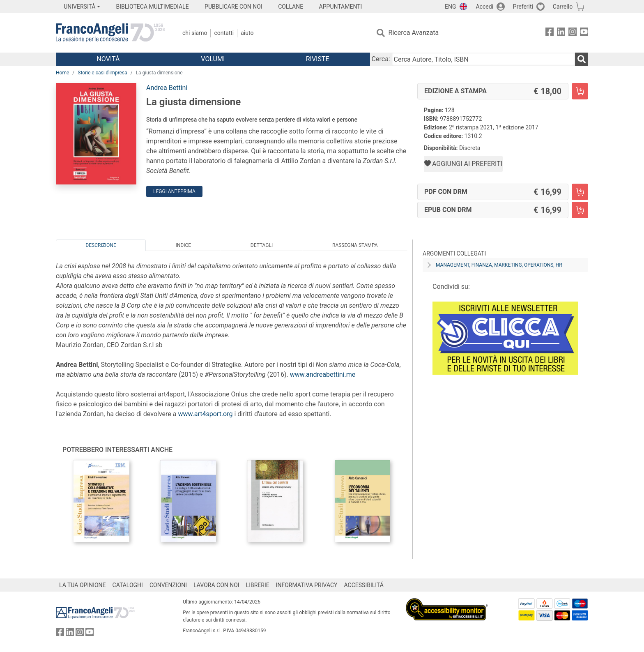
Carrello (563, 7)
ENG (450, 7)
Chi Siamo (195, 33)
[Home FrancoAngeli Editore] (110, 33)
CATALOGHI (128, 585)
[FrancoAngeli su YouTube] (584, 33)
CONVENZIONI (168, 585)
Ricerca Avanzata (414, 33)
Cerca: (381, 59)
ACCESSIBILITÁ (364, 585)
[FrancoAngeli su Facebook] (550, 33)
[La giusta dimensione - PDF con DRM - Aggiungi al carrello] (580, 192)
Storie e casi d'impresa (102, 73)
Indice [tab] (183, 245)
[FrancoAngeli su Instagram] (573, 33)
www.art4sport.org (205, 414)
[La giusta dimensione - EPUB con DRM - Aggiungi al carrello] (580, 210)
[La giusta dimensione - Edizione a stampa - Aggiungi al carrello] (580, 91)
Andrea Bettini (167, 88)
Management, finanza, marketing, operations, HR (499, 265)
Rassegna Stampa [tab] (355, 245)
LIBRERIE (258, 585)
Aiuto (247, 33)
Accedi (484, 7)
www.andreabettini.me (323, 374)
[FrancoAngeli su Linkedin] (561, 33)
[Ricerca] (582, 59)
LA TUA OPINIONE (83, 585)
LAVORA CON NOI (216, 585)
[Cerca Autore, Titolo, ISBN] (483, 59)
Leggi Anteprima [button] (174, 191)
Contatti (224, 33)
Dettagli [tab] (262, 245)
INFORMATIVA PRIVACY (307, 585)
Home (62, 73)
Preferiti (523, 7)
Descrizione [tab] (101, 245)
